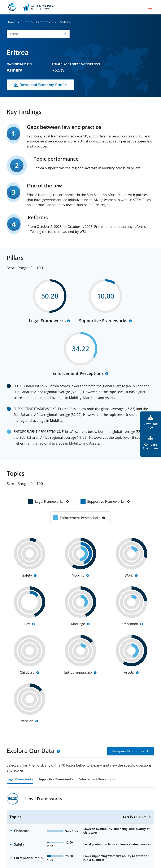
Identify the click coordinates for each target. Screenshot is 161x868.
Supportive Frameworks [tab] (56, 780)
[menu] (150, 7)
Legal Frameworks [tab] (20, 780)
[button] (38, 34)
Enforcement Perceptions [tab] (97, 780)
